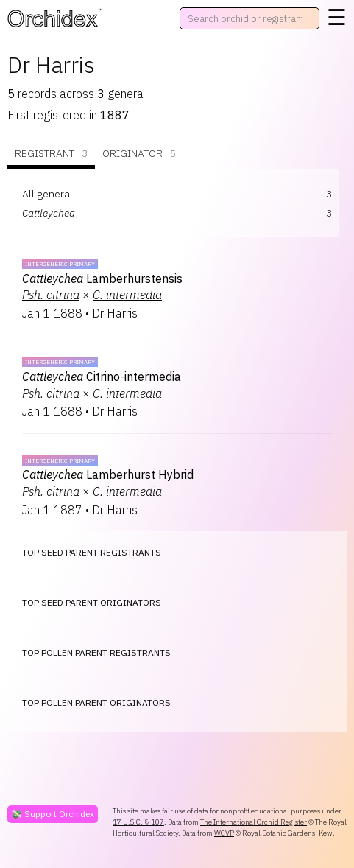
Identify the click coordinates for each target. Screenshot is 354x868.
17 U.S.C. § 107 (138, 822)
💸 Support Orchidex (53, 814)
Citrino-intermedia (102, 377)
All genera (46, 194)
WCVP (224, 833)
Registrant (51, 154)
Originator (139, 154)
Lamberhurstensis (102, 279)
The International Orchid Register (254, 822)
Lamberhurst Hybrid (108, 475)
